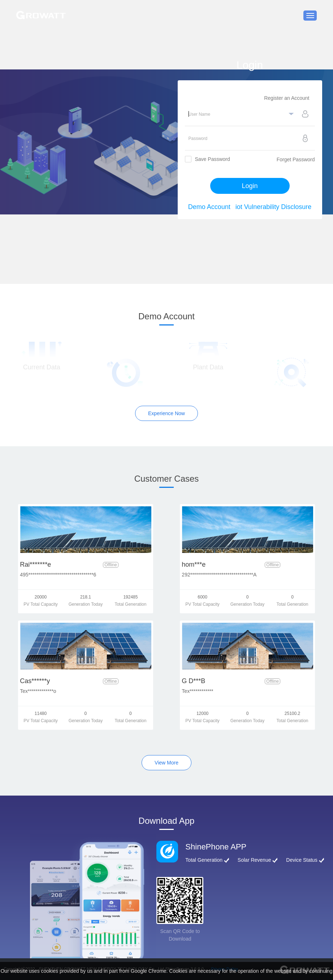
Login (250, 186)
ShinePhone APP (216, 847)
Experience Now (166, 413)
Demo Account (209, 207)
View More (166, 763)
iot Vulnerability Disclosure (273, 207)
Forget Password (296, 159)
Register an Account (287, 98)
